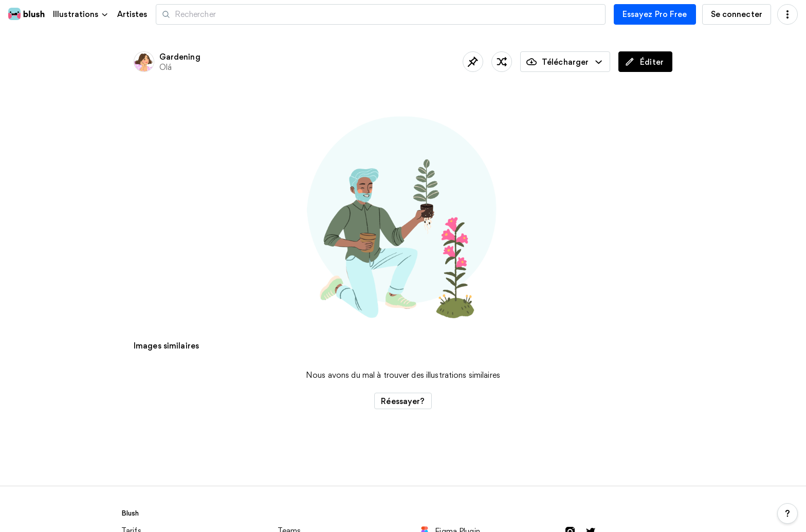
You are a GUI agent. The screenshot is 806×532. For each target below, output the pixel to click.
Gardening (180, 57)
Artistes (132, 14)
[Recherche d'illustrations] (381, 14)
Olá (166, 67)
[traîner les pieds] (502, 62)
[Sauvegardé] (473, 62)
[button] (81, 14)
